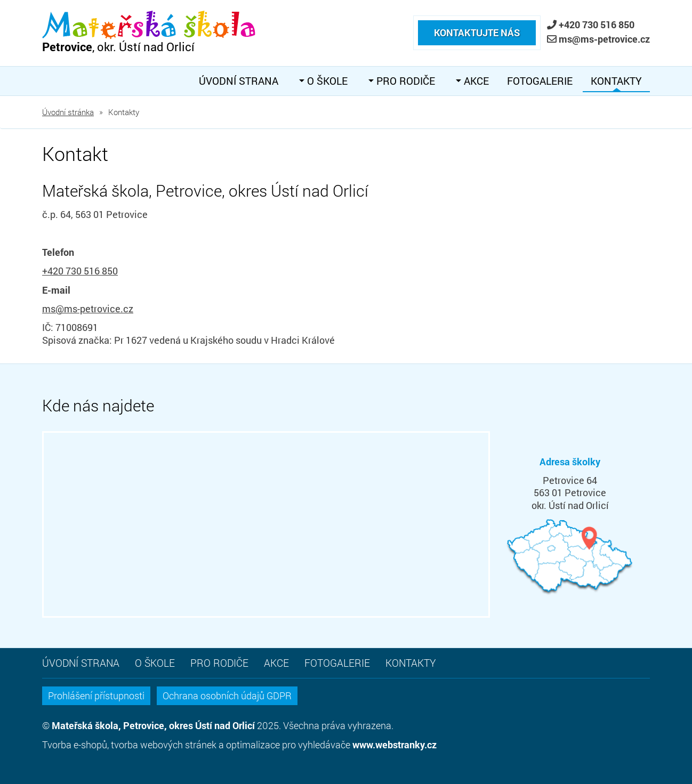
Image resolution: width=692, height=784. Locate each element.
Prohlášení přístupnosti (96, 696)
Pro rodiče (404, 81)
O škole (326, 81)
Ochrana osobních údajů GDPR (227, 696)
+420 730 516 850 (597, 25)
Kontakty (616, 81)
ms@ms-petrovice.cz (604, 39)
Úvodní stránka (68, 112)
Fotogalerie (540, 81)
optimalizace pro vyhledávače (288, 745)
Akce (475, 81)
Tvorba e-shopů (75, 745)
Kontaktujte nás (477, 23)
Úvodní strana (239, 81)
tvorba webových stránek (164, 745)
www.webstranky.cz (395, 745)
